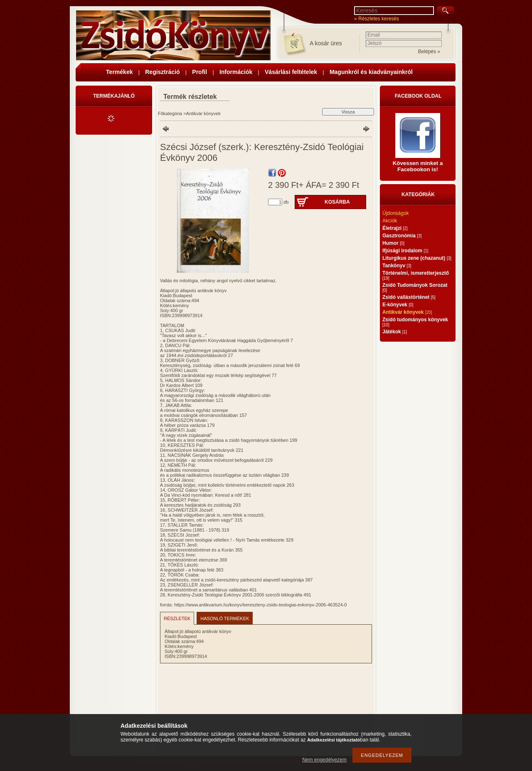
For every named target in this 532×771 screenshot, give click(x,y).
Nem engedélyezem (324, 760)
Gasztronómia (402, 236)
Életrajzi (395, 228)
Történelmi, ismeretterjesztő (416, 275)
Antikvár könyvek (203, 113)
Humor (393, 243)
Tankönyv (397, 266)
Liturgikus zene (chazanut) (417, 258)
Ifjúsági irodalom (405, 251)
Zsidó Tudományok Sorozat (415, 287)
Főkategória (170, 113)
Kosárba (337, 202)
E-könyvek (398, 305)
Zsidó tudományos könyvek (415, 322)
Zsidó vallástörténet (409, 297)
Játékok (395, 332)
